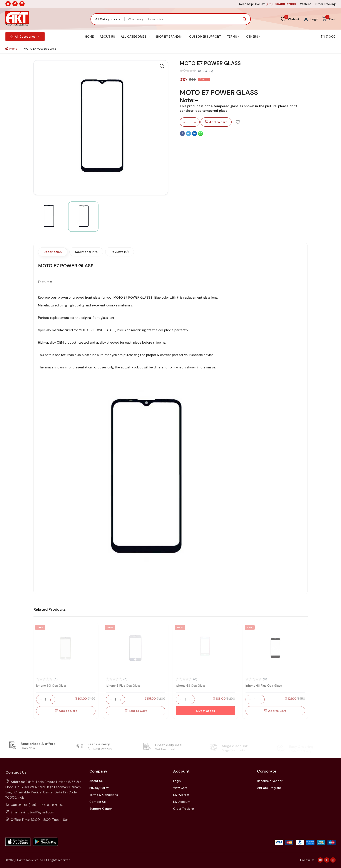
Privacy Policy (99, 788)
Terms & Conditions (104, 795)
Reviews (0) (120, 252)
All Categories (135, 37)
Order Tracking (325, 4)
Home (89, 37)
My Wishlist (181, 795)
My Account (182, 802)
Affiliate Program (269, 788)
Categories (25, 37)
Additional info (86, 252)
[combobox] (108, 19)
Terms (233, 37)
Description (53, 252)
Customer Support (205, 37)
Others (254, 37)
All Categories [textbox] (106, 19)
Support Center (101, 809)
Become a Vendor (270, 781)
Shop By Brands (169, 37)
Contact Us (98, 802)
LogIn (177, 781)
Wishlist (306, 4)
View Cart (180, 788)
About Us (107, 37)
